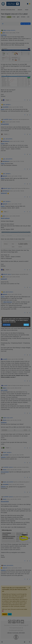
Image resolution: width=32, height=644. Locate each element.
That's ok (26, 325)
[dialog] (16, 322)
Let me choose (7, 325)
